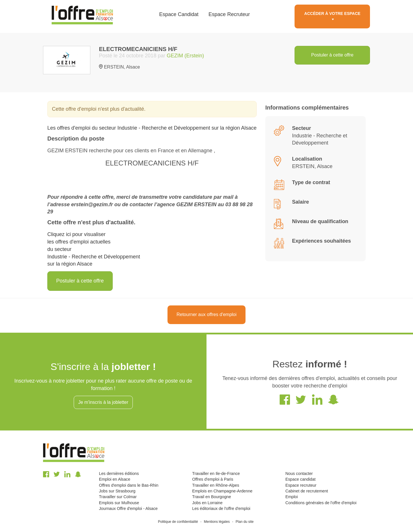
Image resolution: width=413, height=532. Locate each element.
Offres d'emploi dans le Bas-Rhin (129, 485)
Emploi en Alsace (115, 479)
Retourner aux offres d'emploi (206, 314)
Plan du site (245, 522)
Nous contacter (299, 473)
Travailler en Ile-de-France (216, 473)
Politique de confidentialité (178, 522)
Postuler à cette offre (332, 55)
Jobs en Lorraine (207, 503)
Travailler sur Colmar (118, 497)
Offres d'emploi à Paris (213, 479)
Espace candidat (300, 479)
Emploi (292, 497)
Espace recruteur (301, 485)
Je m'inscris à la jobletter (103, 402)
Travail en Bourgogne (212, 497)
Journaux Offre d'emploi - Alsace (128, 508)
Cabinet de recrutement (307, 491)
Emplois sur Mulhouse (119, 503)
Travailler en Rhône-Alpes (216, 485)
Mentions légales (217, 522)
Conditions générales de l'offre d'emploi (321, 503)
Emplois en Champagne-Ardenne (222, 491)
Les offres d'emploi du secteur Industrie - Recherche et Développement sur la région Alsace (152, 128)
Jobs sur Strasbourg (117, 491)
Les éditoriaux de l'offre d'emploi (221, 508)
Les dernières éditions (119, 473)
